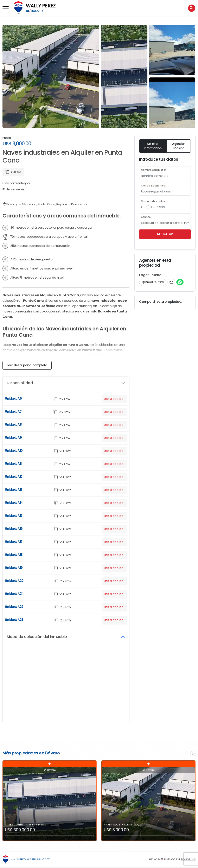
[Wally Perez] (6, 859)
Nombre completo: (153, 170)
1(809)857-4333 (153, 282)
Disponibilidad (20, 383)
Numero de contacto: (155, 201)
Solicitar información (153, 146)
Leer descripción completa (27, 365)
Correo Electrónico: (154, 186)
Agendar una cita (178, 146)
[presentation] (185, 754)
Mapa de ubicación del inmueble (37, 637)
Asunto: (146, 217)
